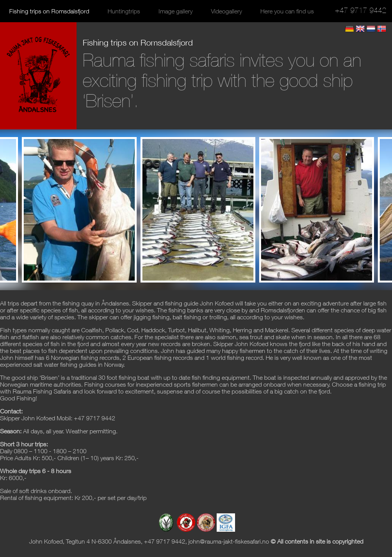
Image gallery (176, 11)
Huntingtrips (124, 11)
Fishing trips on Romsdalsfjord (49, 11)
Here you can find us (287, 11)
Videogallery (226, 11)
